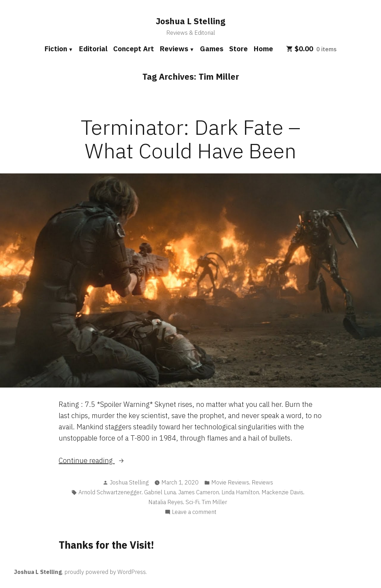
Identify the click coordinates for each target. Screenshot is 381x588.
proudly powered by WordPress (105, 572)
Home (263, 49)
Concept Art (134, 49)
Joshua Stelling (129, 482)
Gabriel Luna (160, 492)
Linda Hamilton (240, 492)
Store (238, 49)
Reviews (174, 49)
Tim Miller (214, 502)
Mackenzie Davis (282, 492)
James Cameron (199, 492)
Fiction (56, 49)
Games (212, 49)
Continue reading (107, 461)
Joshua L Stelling (190, 21)
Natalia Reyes (166, 502)
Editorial (93, 49)
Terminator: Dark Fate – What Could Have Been (191, 139)
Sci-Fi (192, 502)
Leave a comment (194, 512)
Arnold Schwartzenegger (110, 492)
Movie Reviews (230, 482)
